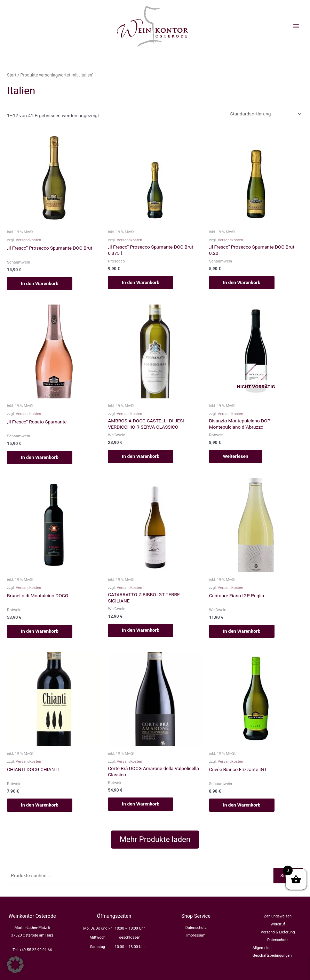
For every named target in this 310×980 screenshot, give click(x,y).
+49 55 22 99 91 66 (36, 950)
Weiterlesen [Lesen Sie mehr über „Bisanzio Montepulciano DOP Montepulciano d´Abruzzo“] (236, 456)
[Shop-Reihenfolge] (265, 114)
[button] (15, 965)
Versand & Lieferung (278, 932)
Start (12, 75)
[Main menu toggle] (296, 26)
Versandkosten (28, 240)
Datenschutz (196, 928)
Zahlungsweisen (278, 916)
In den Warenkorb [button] (40, 283)
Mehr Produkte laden (155, 839)
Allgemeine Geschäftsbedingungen (272, 952)
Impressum (196, 935)
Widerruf (278, 924)
